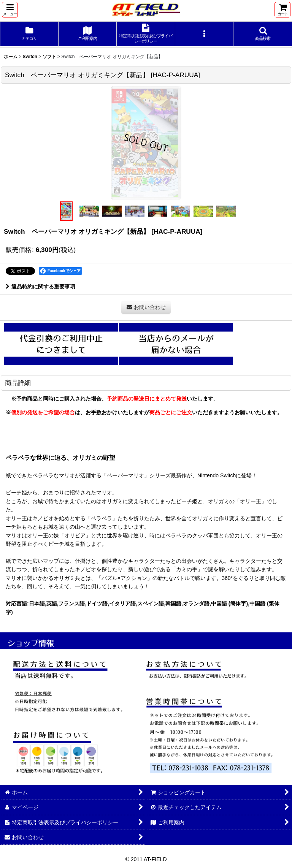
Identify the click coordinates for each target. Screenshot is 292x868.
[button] (10, 10)
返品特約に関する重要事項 (40, 287)
